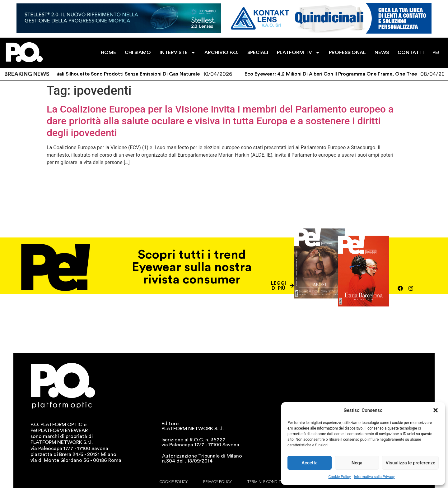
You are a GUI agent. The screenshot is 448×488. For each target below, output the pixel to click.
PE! (436, 53)
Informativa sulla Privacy (374, 477)
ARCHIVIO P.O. (222, 53)
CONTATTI (411, 53)
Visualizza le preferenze (410, 463)
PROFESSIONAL (347, 53)
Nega (357, 463)
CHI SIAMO (138, 53)
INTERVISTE (178, 53)
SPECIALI (258, 53)
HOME (108, 53)
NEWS (382, 53)
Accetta (310, 463)
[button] (436, 410)
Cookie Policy (340, 477)
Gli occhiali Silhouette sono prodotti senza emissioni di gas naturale (124, 74)
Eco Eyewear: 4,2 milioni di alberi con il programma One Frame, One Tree (336, 74)
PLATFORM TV (299, 53)
